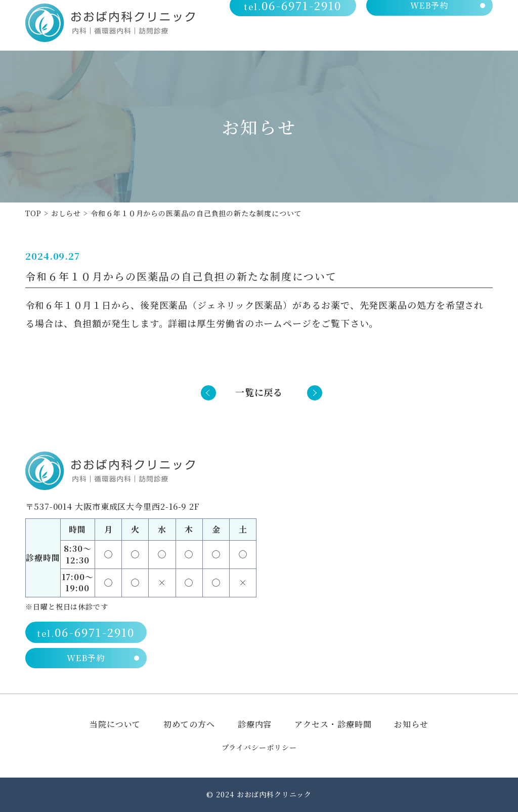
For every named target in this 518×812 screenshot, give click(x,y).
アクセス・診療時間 (453, 36)
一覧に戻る (259, 392)
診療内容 (383, 36)
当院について (261, 36)
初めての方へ (327, 36)
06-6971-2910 (296, 15)
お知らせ (411, 724)
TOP (33, 213)
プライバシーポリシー (259, 747)
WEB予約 (430, 15)
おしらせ (66, 213)
